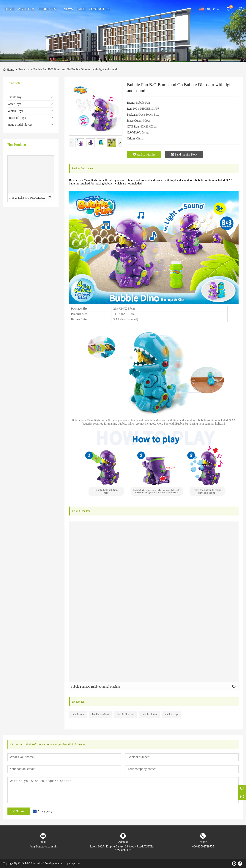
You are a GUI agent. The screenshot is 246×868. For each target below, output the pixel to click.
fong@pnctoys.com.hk (43, 846)
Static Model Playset (20, 125)
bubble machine (101, 714)
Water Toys (14, 104)
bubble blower (149, 714)
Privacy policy (45, 811)
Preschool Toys (17, 118)
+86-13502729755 (203, 846)
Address (123, 842)
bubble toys (78, 714)
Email (43, 842)
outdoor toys (172, 714)
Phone (203, 842)
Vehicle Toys (15, 111)
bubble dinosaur (125, 714)
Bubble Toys (15, 97)
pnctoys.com (74, 863)
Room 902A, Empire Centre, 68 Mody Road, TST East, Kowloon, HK (123, 848)
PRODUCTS (47, 9)
